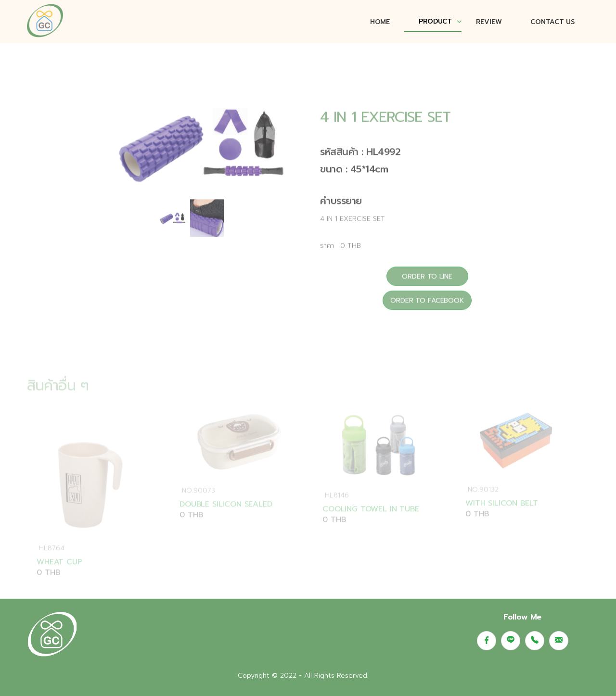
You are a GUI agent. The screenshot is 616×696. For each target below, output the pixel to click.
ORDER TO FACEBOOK (427, 306)
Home (380, 22)
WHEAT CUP (59, 571)
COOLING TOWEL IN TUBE (371, 519)
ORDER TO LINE (427, 282)
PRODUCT (435, 21)
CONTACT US (552, 22)
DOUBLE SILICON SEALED (226, 513)
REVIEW (489, 22)
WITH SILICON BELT (502, 513)
